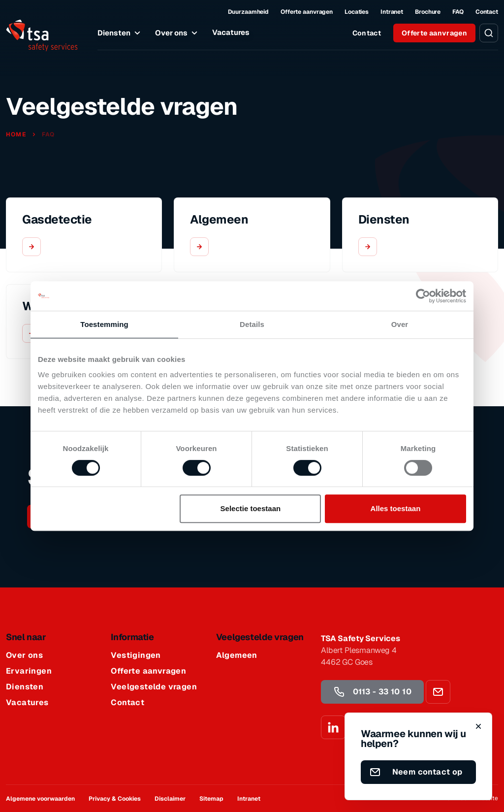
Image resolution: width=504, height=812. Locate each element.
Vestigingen (136, 655)
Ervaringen (29, 671)
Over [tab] (400, 324)
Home (17, 134)
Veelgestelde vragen (154, 687)
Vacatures (231, 32)
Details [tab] (252, 324)
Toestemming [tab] (104, 324)
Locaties (357, 12)
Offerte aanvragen (307, 12)
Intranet (392, 12)
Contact (487, 12)
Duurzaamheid (249, 12)
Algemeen (237, 655)
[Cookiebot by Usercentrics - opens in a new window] (423, 296)
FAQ (458, 12)
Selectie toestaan (251, 508)
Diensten (120, 33)
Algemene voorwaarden (40, 799)
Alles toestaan (396, 508)
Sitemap (211, 799)
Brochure (428, 12)
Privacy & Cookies (115, 799)
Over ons (178, 33)
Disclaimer (170, 799)
